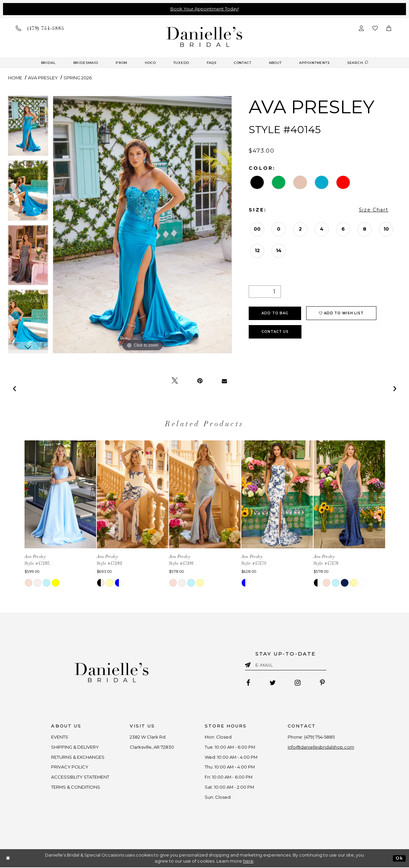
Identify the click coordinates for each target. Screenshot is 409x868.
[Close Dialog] (8, 859)
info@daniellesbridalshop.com (321, 747)
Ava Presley (43, 78)
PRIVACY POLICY (69, 767)
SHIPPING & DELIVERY (75, 747)
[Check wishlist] (375, 28)
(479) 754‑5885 (320, 737)
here (248, 862)
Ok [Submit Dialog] (399, 858)
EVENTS (59, 737)
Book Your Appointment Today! (205, 9)
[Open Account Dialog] (361, 28)
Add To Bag (275, 313)
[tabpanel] (28, 128)
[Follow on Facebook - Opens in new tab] (248, 683)
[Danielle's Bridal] (204, 36)
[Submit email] (249, 664)
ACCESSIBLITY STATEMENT (80, 777)
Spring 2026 (78, 78)
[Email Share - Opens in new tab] (224, 381)
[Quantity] (265, 292)
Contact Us (275, 332)
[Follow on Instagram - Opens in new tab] (298, 683)
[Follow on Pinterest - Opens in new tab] (323, 683)
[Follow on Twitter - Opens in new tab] (272, 683)
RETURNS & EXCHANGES (78, 757)
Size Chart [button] (374, 210)
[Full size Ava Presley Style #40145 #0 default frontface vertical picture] (142, 225)
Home (15, 78)
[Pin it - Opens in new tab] (200, 381)
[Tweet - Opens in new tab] (175, 381)
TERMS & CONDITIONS (75, 787)
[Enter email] (286, 666)
